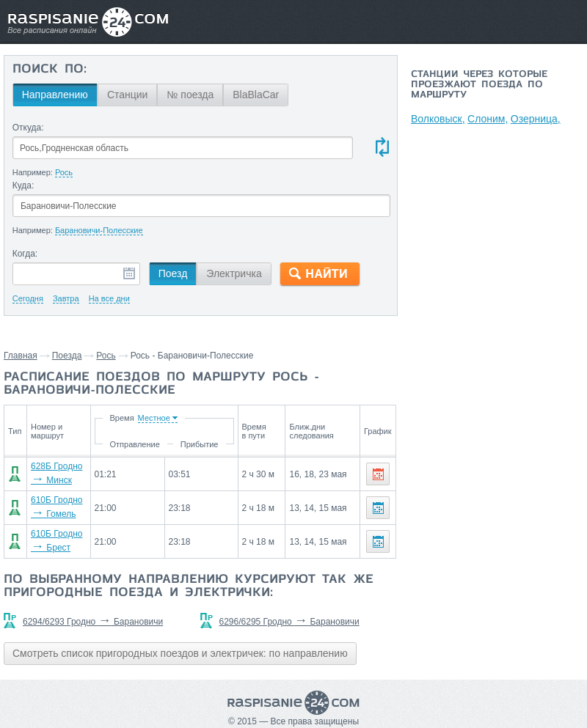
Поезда (67, 356)
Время (124, 418)
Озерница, (537, 119)
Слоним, (488, 119)
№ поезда (190, 95)
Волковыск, (438, 119)
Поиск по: (50, 70)
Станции (128, 95)
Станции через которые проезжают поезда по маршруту (479, 85)
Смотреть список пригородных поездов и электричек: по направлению (180, 653)
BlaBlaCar (256, 95)
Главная (21, 356)
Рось (106, 356)
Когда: (25, 254)
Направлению (55, 95)
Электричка (234, 273)
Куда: (23, 185)
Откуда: (28, 128)
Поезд (173, 273)
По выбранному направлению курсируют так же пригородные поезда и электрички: (189, 587)
